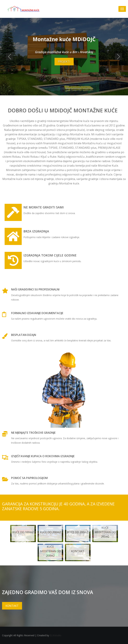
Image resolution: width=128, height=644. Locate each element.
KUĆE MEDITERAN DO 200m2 (105, 532)
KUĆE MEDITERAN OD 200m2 (50, 551)
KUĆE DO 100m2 (23, 532)
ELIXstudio (56, 635)
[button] (10, 57)
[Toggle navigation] (122, 9)
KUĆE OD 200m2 (78, 532)
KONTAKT (78, 551)
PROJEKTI (64, 62)
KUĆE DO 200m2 (50, 532)
